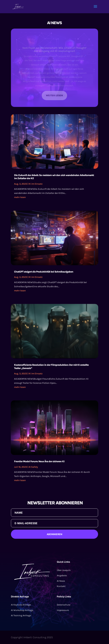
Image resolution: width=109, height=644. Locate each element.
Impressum (63, 610)
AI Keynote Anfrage (21, 605)
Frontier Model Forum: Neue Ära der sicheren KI (39, 461)
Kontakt (61, 586)
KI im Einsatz (36, 184)
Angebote (62, 576)
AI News (61, 581)
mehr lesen (20, 197)
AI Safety (33, 467)
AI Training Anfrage (21, 615)
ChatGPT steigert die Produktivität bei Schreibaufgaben (44, 272)
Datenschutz (64, 605)
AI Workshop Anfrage (22, 610)
